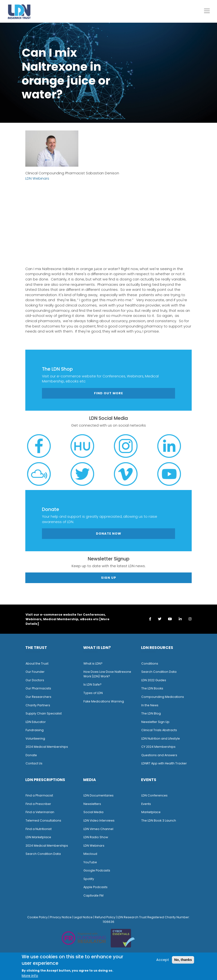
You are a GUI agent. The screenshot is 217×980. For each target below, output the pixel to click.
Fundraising (35, 730)
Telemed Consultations (43, 820)
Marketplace (151, 812)
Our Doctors (35, 680)
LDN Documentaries (98, 795)
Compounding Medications (163, 697)
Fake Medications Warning (104, 701)
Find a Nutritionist (39, 829)
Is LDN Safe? (92, 684)
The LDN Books (152, 688)
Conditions (150, 664)
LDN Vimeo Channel (98, 829)
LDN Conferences (154, 795)
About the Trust (37, 664)
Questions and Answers (159, 755)
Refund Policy (105, 917)
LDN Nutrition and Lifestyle (161, 738)
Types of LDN (93, 693)
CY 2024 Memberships (158, 747)
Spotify (89, 879)
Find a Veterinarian (40, 812)
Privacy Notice (61, 917)
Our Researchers (38, 697)
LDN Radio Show (96, 837)
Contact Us (34, 763)
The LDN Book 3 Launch (159, 820)
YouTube (90, 862)
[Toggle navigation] (207, 11)
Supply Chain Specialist (44, 713)
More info (30, 976)
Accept (163, 960)
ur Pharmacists (40, 688)
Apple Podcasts (95, 887)
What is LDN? (93, 664)
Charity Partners (38, 705)
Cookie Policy (37, 917)
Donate (31, 755)
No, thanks (183, 960)
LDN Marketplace (38, 837)
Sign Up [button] (109, 578)
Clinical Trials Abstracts (159, 730)
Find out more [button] (108, 393)
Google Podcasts (97, 870)
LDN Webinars (37, 178)
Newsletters (92, 804)
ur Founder (36, 672)
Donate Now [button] (109, 534)
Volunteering (35, 738)
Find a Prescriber (38, 804)
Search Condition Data (159, 672)
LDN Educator (36, 722)
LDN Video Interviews (99, 820)
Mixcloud (90, 854)
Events (146, 804)
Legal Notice (83, 917)
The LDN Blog (151, 713)
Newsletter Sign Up (155, 722)
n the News (150, 705)
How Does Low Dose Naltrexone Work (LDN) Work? (107, 674)
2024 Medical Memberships (47, 747)
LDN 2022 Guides (154, 680)
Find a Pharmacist (39, 795)
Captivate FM (93, 895)
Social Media (93, 812)
